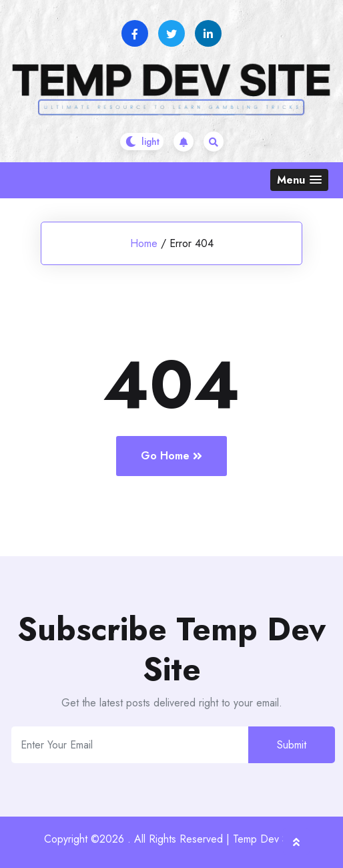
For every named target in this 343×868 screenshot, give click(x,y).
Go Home (171, 456)
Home (144, 243)
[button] (299, 180)
